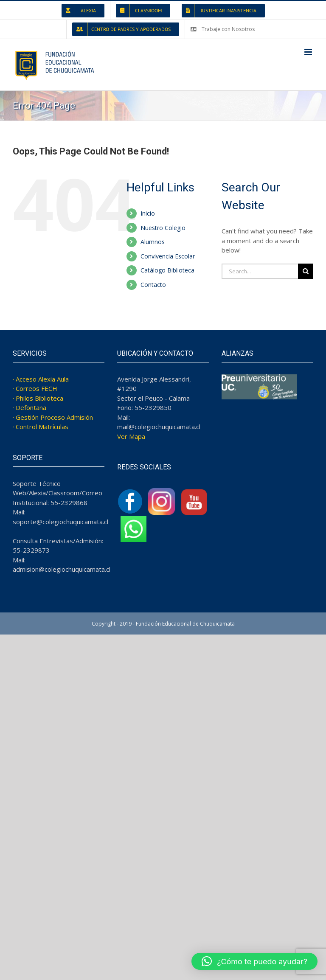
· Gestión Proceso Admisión (53, 417)
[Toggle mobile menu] (309, 52)
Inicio (148, 213)
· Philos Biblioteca (38, 398)
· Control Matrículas (41, 427)
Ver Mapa (131, 436)
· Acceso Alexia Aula (41, 379)
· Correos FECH (35, 388)
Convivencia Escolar (168, 256)
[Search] (306, 271)
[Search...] (260, 271)
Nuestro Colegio (163, 228)
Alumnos (153, 242)
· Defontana (30, 407)
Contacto (153, 285)
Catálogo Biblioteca (167, 270)
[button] (254, 961)
